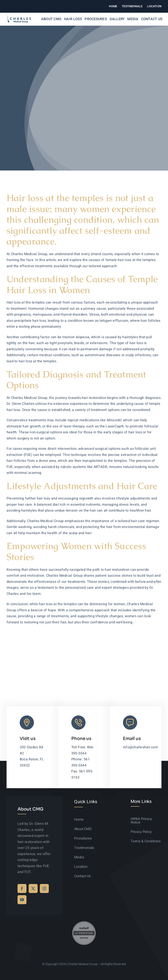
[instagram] (44, 888)
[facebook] (22, 888)
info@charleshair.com (140, 747)
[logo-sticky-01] (18, 16)
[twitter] (33, 888)
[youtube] (22, 900)
